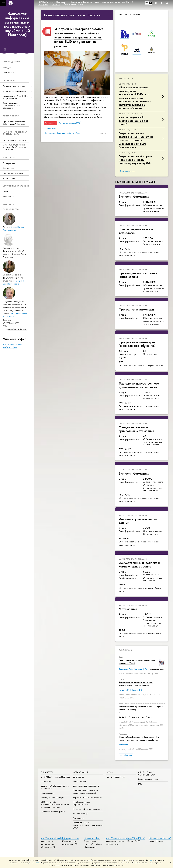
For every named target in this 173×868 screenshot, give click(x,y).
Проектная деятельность (14, 140)
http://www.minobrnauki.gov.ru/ (54, 838)
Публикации (126, 650)
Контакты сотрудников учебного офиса (13, 346)
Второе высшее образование (86, 786)
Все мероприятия (127, 171)
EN (150, 3)
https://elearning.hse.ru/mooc (119, 838)
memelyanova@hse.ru (18, 329)
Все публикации (126, 755)
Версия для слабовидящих (52, 797)
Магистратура (79, 781)
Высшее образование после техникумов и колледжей (85, 792)
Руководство (46, 781)
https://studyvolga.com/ (160, 838)
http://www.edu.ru (92, 838)
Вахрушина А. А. (126, 669)
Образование (9, 178)
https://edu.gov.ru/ (71, 838)
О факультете (9, 163)
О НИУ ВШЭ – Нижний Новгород (55, 777)
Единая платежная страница (53, 811)
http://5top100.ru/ (136, 838)
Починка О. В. (125, 690)
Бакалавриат (79, 777)
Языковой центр (80, 813)
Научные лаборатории (116, 777)
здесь (151, 860)
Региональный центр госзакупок (87, 809)
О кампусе (47, 772)
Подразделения (48, 793)
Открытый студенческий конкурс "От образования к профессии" (15, 147)
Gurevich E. (124, 744)
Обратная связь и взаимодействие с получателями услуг (88, 825)
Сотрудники (9, 168)
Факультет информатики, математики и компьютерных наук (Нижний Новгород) (17, 24)
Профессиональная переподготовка (82, 803)
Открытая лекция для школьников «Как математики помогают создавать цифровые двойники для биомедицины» (136, 140)
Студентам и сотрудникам (147, 774)
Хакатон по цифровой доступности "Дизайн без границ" (133, 121)
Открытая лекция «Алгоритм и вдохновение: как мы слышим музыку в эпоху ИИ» (135, 160)
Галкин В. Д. (138, 690)
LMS (140, 784)
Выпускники (78, 818)
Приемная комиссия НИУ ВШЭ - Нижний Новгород (14, 123)
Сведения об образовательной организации (55, 787)
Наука (109, 772)
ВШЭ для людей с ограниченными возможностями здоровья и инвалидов (55, 804)
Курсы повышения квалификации (88, 797)
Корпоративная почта (148, 779)
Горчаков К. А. (140, 669)
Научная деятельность (13, 173)
